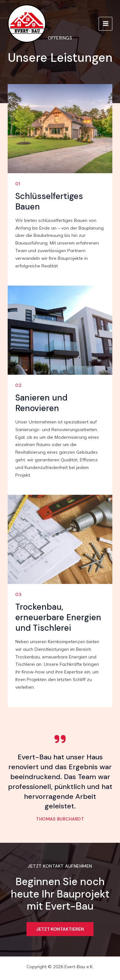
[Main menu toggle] (105, 24)
